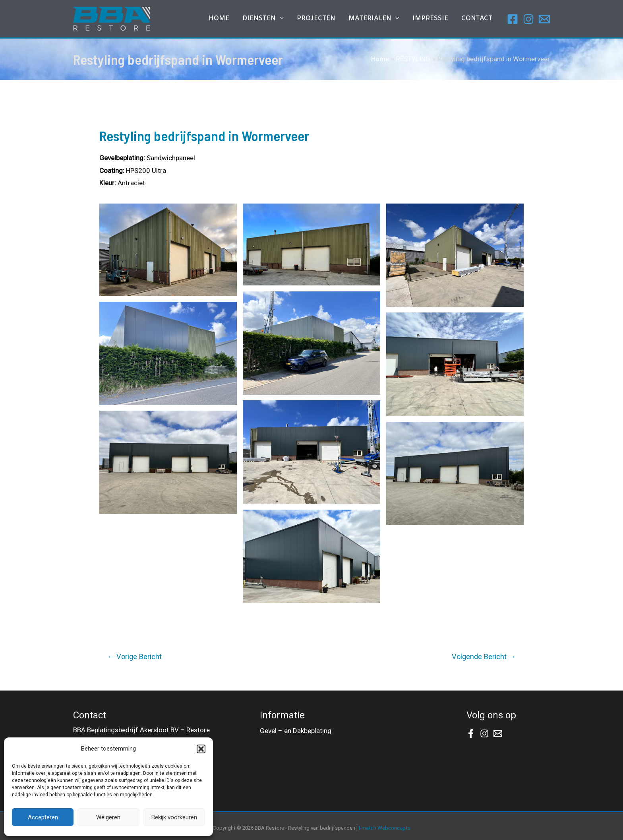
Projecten (334, 20)
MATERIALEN (387, 20)
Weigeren (108, 817)
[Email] (544, 19)
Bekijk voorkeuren (174, 817)
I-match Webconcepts (385, 828)
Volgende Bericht (484, 657)
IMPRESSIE (438, 20)
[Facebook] (513, 19)
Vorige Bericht (134, 657)
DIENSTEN (287, 20)
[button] (201, 749)
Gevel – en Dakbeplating (296, 730)
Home (248, 20)
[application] (304, 20)
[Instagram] (528, 19)
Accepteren (43, 817)
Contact (480, 20)
